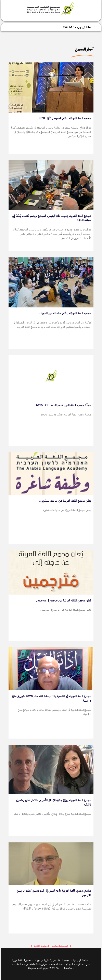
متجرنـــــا (68, 968)
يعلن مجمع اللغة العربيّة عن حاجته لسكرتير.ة (65, 501)
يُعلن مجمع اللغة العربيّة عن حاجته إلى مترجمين (63, 600)
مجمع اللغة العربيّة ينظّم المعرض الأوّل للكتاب (64, 118)
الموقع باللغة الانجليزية (36, 964)
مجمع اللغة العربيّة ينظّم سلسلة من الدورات (65, 313)
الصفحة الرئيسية (81, 960)
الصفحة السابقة (62, 946)
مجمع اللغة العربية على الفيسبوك (52, 960)
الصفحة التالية (40, 946)
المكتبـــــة (17, 964)
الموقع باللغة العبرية (62, 964)
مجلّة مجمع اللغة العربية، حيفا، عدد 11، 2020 (63, 405)
